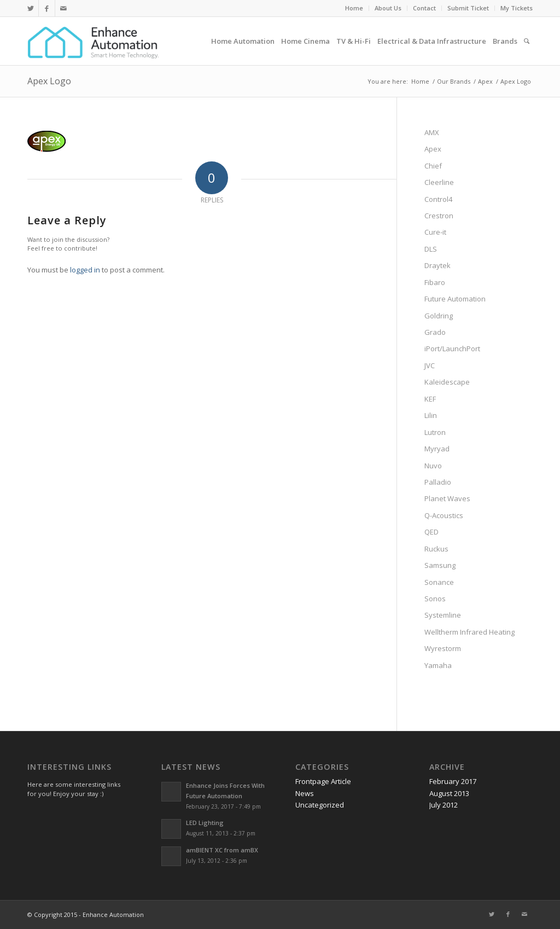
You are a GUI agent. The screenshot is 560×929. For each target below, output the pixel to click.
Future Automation (455, 299)
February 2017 (453, 781)
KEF (430, 399)
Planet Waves (447, 498)
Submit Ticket (468, 8)
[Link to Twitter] (30, 8)
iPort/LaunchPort (452, 349)
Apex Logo (49, 81)
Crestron (439, 216)
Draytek (437, 265)
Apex (433, 149)
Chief (433, 166)
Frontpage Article (323, 781)
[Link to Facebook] (47, 8)
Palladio (438, 482)
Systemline (443, 615)
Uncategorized (320, 805)
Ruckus (436, 549)
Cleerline (439, 182)
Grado (435, 332)
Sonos (435, 599)
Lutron (435, 432)
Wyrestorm (443, 648)
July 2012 (444, 805)
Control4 (438, 199)
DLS (431, 249)
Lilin (431, 415)
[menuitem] (354, 8)
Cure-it (435, 232)
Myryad (437, 449)
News (305, 793)
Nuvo (433, 466)
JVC (430, 365)
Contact (424, 8)
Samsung (440, 565)
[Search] (527, 41)
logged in (85, 270)
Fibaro (435, 282)
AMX (432, 132)
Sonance (439, 582)
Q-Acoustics (444, 515)
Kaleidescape (447, 382)
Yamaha (438, 665)
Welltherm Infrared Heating (469, 632)
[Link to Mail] (63, 8)
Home (354, 8)
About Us (388, 8)
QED (431, 532)
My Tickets (517, 8)
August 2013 (449, 793)
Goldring (439, 316)
